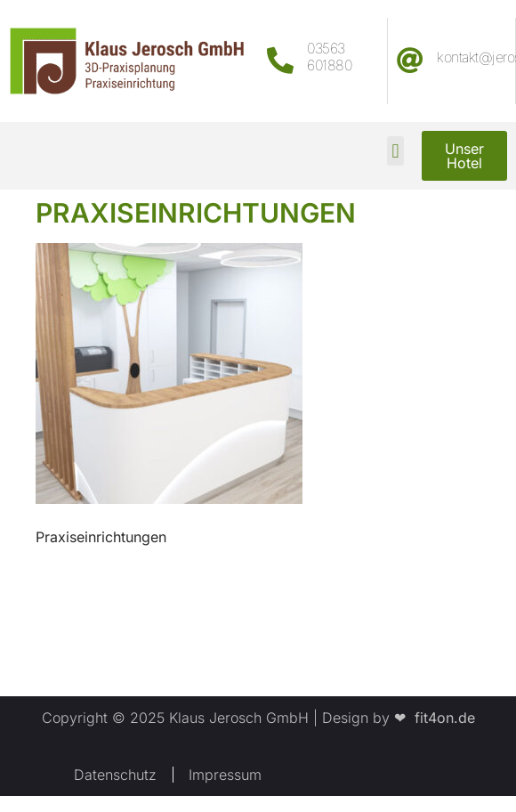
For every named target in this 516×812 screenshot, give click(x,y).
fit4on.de (440, 718)
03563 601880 (329, 57)
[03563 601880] (280, 61)
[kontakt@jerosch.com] (410, 61)
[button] (395, 151)
